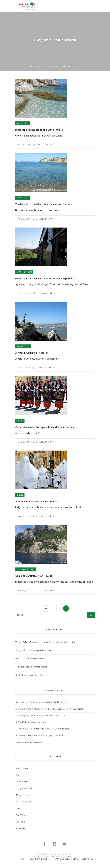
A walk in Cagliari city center (32, 353)
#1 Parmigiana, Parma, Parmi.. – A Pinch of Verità (39, 716)
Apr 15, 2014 (24, 591)
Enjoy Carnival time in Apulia (29, 742)
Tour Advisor (22, 729)
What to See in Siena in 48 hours (30, 659)
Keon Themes (65, 857)
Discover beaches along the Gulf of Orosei (39, 130)
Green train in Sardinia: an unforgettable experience (45, 279)
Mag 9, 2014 (24, 442)
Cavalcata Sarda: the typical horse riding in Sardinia (45, 427)
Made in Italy (22, 795)
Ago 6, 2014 (24, 219)
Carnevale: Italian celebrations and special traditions (40, 736)
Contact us (87, 859)
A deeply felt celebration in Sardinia (36, 502)
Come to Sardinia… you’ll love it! (34, 576)
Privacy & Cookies (61, 859)
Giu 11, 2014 (24, 368)
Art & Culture (23, 346)
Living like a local (26, 569)
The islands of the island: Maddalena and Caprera (44, 204)
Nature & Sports (24, 272)
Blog (76, 859)
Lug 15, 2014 (24, 293)
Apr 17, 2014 (24, 516)
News (19, 809)
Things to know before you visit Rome (33, 650)
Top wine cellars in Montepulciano (31, 667)
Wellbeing (21, 829)
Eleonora (42, 145)
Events (20, 421)
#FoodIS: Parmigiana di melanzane (32, 722)
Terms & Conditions (39, 859)
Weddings (21, 822)
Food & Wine (22, 782)
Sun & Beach (23, 123)
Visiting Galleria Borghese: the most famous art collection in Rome (46, 642)
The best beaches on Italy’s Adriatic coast (49, 702)
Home (23, 859)
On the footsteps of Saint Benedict (32, 675)
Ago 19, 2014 (24, 145)
